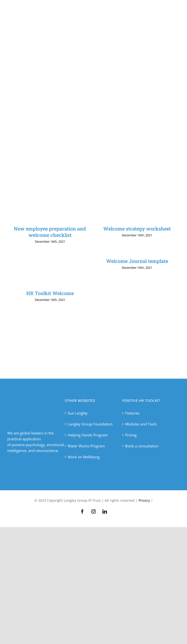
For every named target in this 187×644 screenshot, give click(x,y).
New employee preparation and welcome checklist (50, 232)
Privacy (144, 500)
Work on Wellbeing (84, 457)
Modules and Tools (141, 424)
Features (132, 413)
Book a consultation (142, 446)
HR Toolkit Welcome (50, 293)
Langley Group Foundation (90, 424)
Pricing (131, 435)
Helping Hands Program (88, 435)
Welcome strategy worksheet (137, 229)
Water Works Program (86, 446)
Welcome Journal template (137, 261)
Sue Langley (78, 413)
